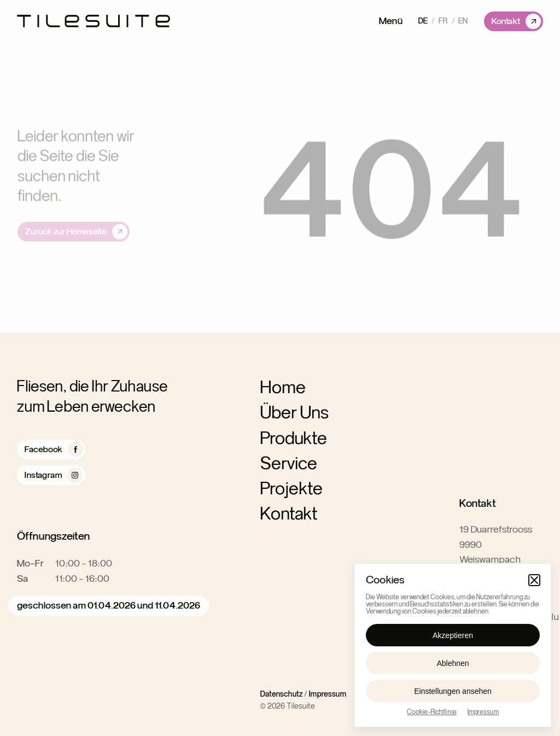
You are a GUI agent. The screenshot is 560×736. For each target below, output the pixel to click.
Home (283, 388)
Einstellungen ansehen (453, 691)
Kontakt (289, 513)
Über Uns (294, 412)
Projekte (291, 488)
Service (289, 463)
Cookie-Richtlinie (432, 712)
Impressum (483, 712)
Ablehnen (453, 663)
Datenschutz (281, 694)
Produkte (294, 438)
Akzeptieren (453, 635)
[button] (534, 580)
